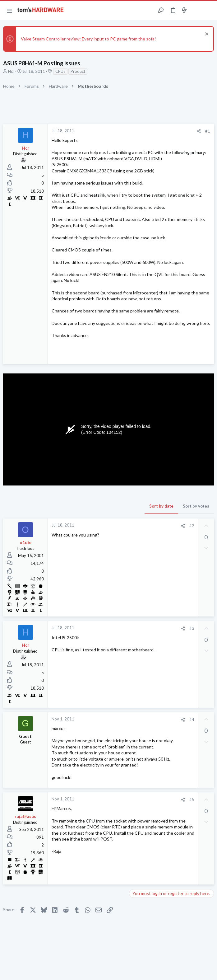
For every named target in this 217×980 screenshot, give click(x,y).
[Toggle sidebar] (196, 11)
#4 (192, 720)
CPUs (60, 71)
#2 (192, 526)
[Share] (199, 131)
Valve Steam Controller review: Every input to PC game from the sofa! (88, 39)
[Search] (209, 11)
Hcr (11, 71)
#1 (208, 131)
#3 (192, 628)
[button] (9, 11)
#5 (192, 799)
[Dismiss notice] (206, 35)
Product (78, 71)
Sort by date (161, 506)
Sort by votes (196, 506)
